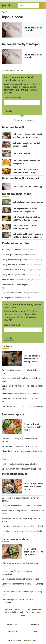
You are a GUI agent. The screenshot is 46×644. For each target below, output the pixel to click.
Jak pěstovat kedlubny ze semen (28, 202)
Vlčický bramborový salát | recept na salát (20, 446)
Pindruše (6, 459)
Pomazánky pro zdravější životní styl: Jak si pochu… (34, 552)
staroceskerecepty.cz (15, 474)
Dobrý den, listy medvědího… (14, 265)
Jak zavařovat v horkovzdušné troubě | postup (22, 469)
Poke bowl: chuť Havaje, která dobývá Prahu (34, 427)
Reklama (36, 609)
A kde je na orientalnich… (12, 298)
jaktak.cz (9, 609)
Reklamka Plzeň (31, 641)
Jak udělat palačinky (22, 153)
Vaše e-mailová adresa (14, 98)
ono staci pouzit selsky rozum (15, 255)
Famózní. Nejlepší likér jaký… (14, 270)
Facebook (18, 120)
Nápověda (9, 612)
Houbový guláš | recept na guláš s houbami (20, 464)
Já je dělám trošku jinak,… (13, 293)
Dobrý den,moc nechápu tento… (15, 260)
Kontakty (19, 609)
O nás (28, 609)
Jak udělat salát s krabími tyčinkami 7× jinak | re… (23, 579)
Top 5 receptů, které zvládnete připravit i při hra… (34, 486)
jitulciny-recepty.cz (13, 414)
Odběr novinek (12, 625)
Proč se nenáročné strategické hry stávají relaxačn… (33, 359)
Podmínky (20, 612)
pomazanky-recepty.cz (15, 539)
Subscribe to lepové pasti (13, 70)
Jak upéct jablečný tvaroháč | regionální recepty (22, 506)
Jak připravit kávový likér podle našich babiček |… (23, 526)
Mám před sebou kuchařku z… (15, 280)
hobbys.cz (8, 346)
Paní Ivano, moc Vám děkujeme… (16, 285)
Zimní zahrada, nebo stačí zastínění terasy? (20, 394)
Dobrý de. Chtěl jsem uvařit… (14, 275)
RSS (35, 632)
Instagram (29, 120)
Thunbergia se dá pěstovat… (14, 250)
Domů (5, 12)
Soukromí (30, 612)
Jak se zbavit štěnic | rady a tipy (33, 29)
